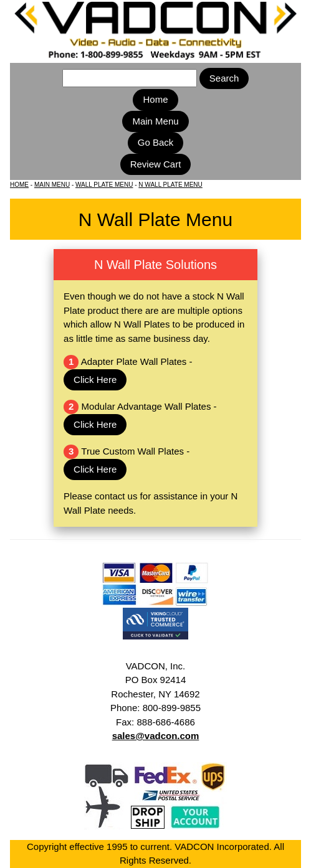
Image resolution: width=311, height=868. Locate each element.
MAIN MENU (52, 185)
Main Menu (155, 121)
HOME (19, 185)
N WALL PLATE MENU (170, 185)
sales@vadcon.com (156, 736)
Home (155, 99)
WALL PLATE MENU (104, 185)
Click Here (95, 380)
